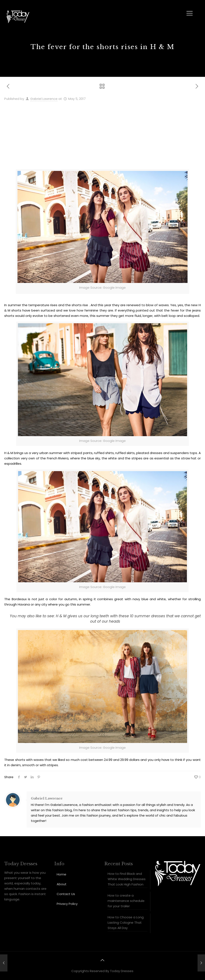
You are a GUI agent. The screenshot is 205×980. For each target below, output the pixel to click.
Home (61, 874)
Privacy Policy (67, 904)
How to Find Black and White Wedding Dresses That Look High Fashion (127, 879)
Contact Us (66, 894)
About (62, 884)
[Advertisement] (102, 133)
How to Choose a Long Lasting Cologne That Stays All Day (126, 922)
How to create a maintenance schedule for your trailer (126, 901)
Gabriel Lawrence (44, 99)
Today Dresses (122, 971)
